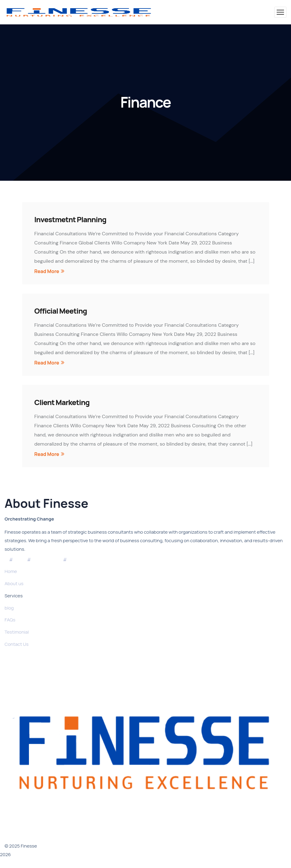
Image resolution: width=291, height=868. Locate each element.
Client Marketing (62, 402)
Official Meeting (61, 311)
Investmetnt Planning (70, 219)
